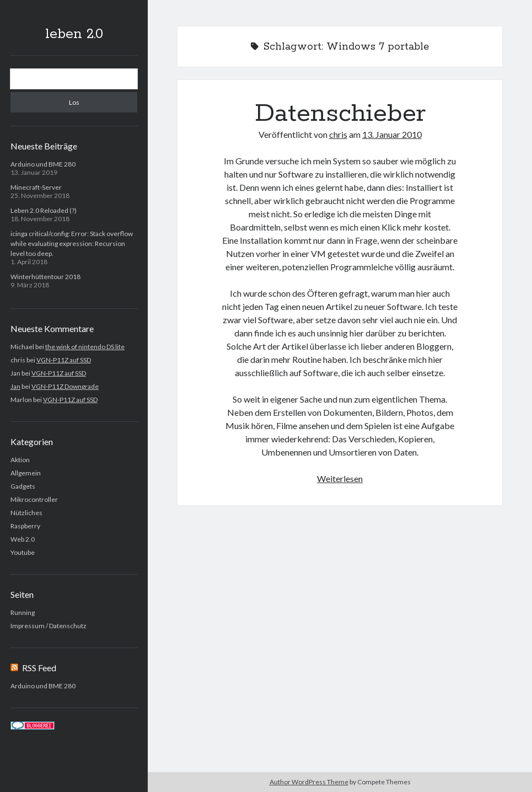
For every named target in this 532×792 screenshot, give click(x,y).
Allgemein (26, 473)
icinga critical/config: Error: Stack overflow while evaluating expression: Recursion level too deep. (72, 244)
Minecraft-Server (36, 187)
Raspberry (25, 526)
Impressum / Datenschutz (49, 626)
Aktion (20, 460)
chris (338, 134)
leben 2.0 (74, 34)
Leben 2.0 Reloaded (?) (44, 210)
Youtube (23, 552)
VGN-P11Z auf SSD (64, 360)
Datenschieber (340, 114)
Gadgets (23, 486)
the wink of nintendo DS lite (85, 347)
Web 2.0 (23, 539)
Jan (15, 386)
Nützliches (26, 513)
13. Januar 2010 (392, 134)
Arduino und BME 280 (43, 164)
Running (23, 612)
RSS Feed (39, 668)
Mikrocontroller (34, 499)
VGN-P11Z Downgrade (65, 386)
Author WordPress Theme (309, 782)
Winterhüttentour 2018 (45, 277)
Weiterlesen (340, 478)
